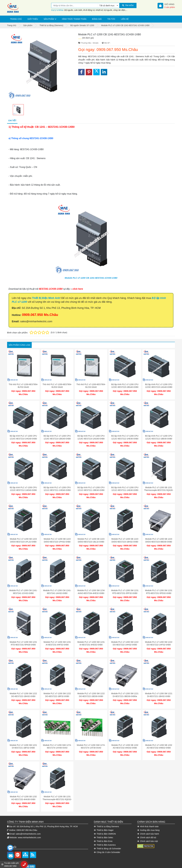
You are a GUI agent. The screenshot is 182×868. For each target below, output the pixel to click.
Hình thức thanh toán (74, 19)
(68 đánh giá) (88, 38)
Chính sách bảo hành (148, 821)
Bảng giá (97, 19)
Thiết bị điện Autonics (105, 832)
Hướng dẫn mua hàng (148, 817)
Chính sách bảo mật (148, 828)
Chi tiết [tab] (12, 121)
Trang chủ (16, 19)
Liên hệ (125, 19)
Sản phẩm (49, 19)
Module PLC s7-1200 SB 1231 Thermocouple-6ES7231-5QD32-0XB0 (57, 788)
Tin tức (111, 19)
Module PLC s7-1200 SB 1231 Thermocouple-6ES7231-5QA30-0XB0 (159, 487)
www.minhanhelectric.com (29, 825)
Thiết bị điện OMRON (105, 821)
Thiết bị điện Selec (104, 825)
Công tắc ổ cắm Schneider (107, 840)
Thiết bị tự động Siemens (106, 814)
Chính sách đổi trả (147, 825)
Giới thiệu (33, 19)
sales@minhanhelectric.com (28, 821)
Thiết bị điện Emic (103, 828)
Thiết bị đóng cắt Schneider (107, 836)
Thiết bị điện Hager (104, 817)
